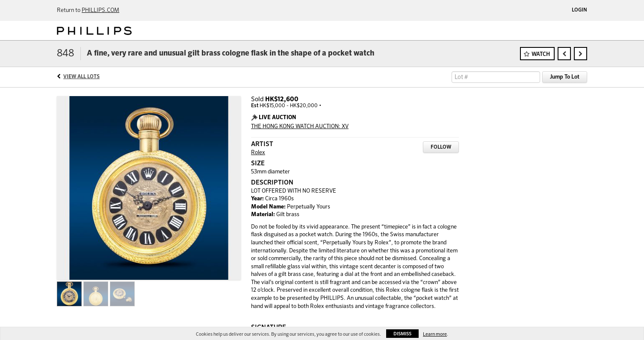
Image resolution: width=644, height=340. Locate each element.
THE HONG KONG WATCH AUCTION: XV (300, 127)
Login (579, 10)
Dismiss (402, 334)
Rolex (258, 153)
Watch (541, 54)
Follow (441, 147)
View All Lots (81, 77)
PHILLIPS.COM (100, 10)
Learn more (435, 334)
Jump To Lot (565, 77)
